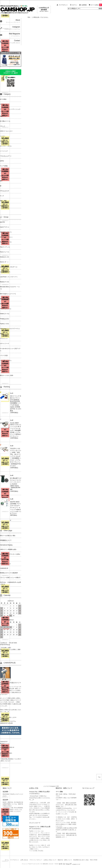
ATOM (95, 860)
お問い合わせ (24, 860)
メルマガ (46, 786)
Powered (67, 864)
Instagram (53, 786)
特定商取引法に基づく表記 (81, 860)
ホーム (7, 860)
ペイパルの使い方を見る (36, 851)
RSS (91, 860)
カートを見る (96, 5)
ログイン (75, 5)
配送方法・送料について (65, 860)
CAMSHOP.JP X (4, 719)
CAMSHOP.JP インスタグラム (8, 721)
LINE (57, 786)
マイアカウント (63, 5)
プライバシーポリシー (36, 860)
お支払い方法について (50, 860)
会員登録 (84, 5)
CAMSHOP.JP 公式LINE (6, 723)
